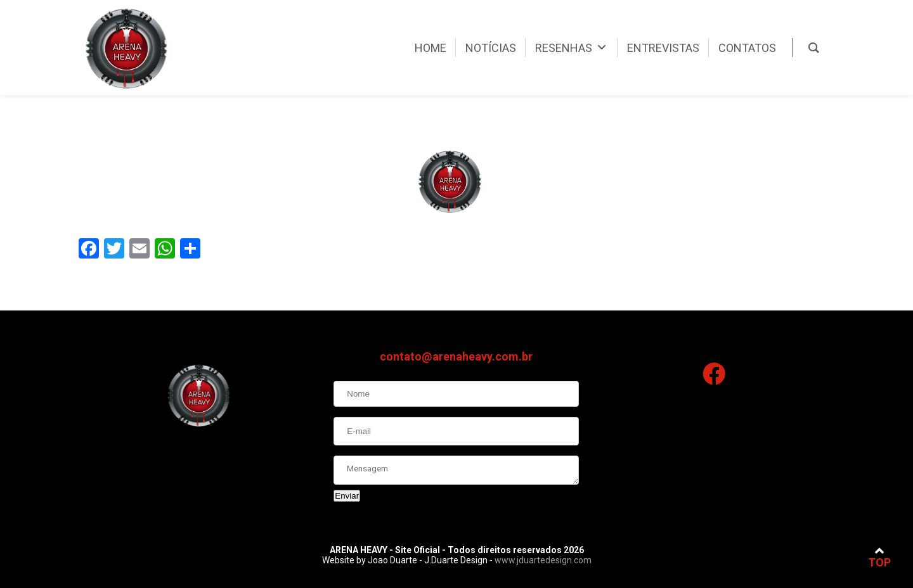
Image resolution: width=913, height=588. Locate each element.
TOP (879, 557)
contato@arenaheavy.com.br (456, 358)
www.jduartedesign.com (543, 560)
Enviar (347, 498)
